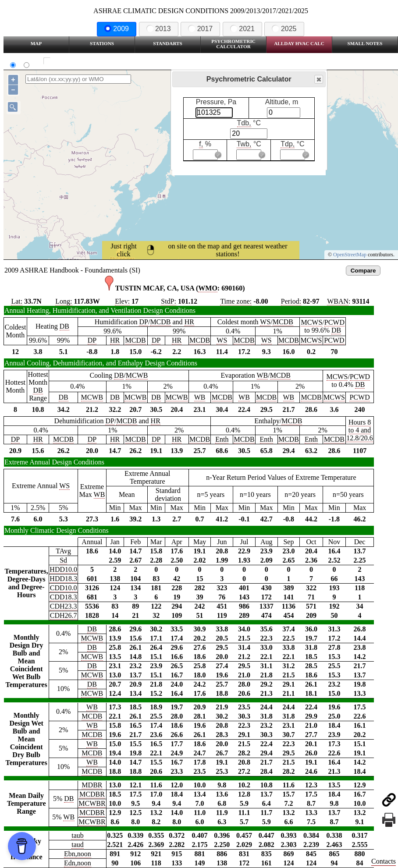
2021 (242, 29)
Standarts (168, 43)
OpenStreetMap (350, 255)
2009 (117, 29)
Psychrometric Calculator (233, 44)
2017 (200, 29)
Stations (102, 43)
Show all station (73, 61)
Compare (363, 271)
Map (36, 43)
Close (318, 80)
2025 (284, 29)
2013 (159, 29)
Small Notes (365, 43)
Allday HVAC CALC (299, 43)
